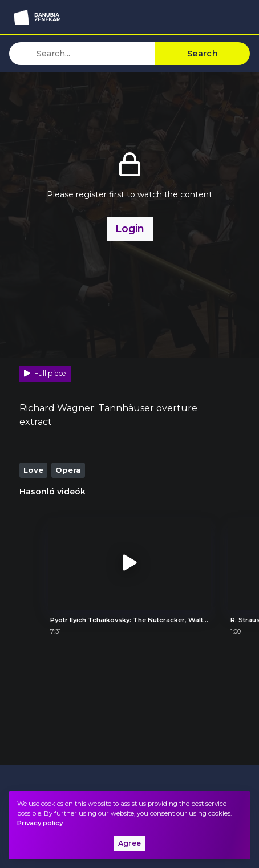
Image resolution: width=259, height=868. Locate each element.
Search (203, 54)
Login (130, 228)
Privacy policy (40, 823)
